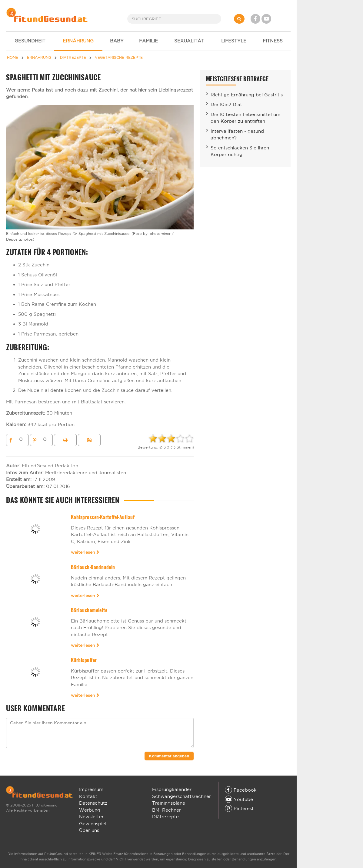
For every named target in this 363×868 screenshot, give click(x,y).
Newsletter (91, 817)
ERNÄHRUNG (78, 41)
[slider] (171, 439)
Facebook (241, 790)
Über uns (89, 830)
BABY (117, 41)
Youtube (239, 799)
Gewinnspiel (93, 824)
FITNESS (273, 41)
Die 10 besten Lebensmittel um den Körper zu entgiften (245, 118)
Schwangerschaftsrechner (181, 796)
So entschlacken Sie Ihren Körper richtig (240, 151)
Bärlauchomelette (89, 610)
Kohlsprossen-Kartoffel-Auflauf (103, 517)
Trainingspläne (169, 803)
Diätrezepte (165, 817)
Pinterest (239, 808)
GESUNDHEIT (30, 41)
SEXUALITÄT (189, 41)
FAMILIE (148, 41)
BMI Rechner (167, 810)
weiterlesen (85, 552)
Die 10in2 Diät (226, 104)
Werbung (90, 810)
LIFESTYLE (234, 41)
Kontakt (88, 796)
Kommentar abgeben (169, 756)
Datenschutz (93, 803)
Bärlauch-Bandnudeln (93, 567)
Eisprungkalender (172, 789)
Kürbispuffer (84, 660)
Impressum (91, 789)
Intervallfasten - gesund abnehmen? (237, 135)
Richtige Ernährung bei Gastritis (247, 95)
